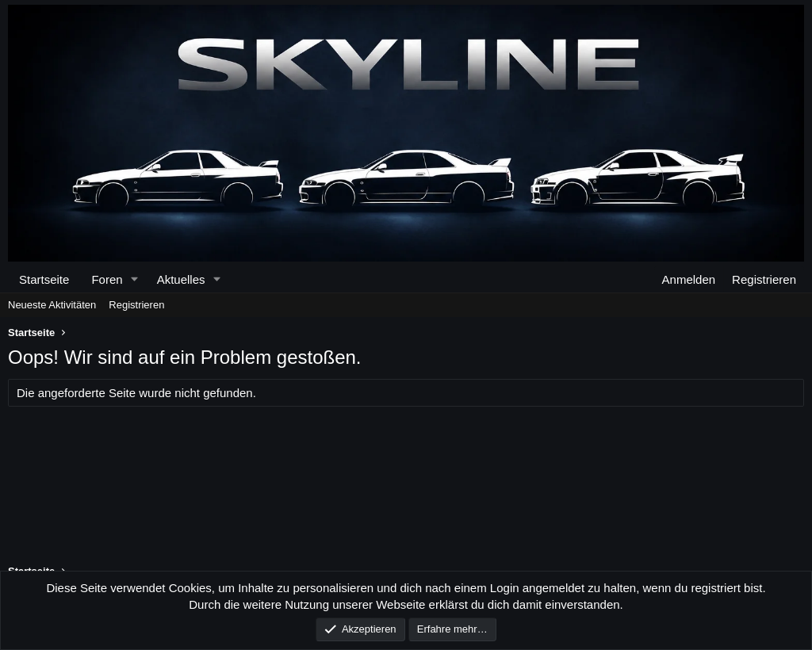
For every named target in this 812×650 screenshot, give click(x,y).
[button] (134, 279)
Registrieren (136, 305)
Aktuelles (181, 279)
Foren (107, 279)
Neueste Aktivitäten (52, 305)
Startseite (44, 279)
